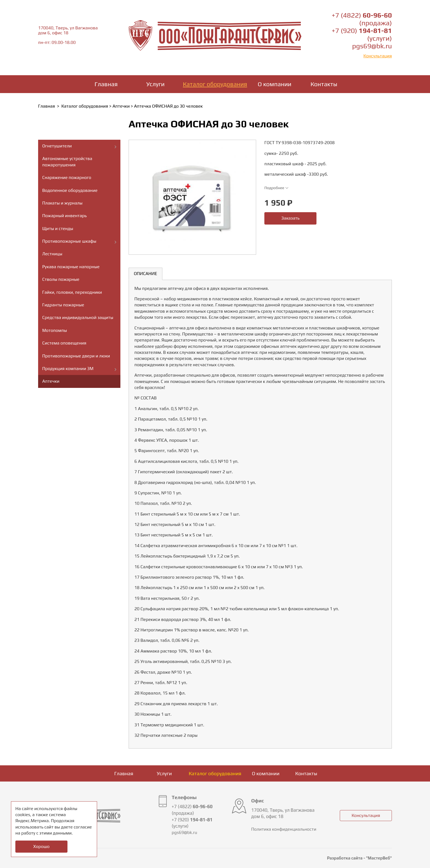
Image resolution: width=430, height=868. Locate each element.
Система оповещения (64, 343)
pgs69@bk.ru (372, 46)
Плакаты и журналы (62, 203)
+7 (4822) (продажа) (362, 19)
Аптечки (121, 106)
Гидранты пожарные (63, 305)
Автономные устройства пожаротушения (67, 162)
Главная (106, 84)
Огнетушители (57, 146)
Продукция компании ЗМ (68, 369)
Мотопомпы (55, 330)
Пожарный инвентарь (64, 216)
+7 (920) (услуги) (362, 34)
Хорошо (41, 846)
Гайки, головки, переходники (72, 292)
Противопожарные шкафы (69, 241)
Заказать (290, 218)
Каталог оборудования (215, 84)
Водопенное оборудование (70, 190)
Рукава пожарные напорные (71, 267)
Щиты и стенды (58, 229)
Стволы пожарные (61, 279)
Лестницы (52, 254)
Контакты (324, 84)
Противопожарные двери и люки (76, 356)
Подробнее (276, 188)
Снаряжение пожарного (67, 177)
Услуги (156, 84)
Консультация (378, 56)
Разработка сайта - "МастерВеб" (359, 858)
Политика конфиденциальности (284, 829)
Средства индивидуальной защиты (78, 317)
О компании (275, 84)
